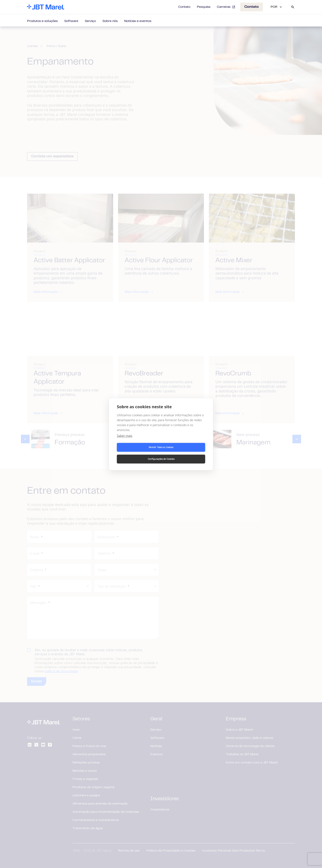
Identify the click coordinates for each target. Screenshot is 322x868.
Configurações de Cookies (184, 453)
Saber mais (125, 441)
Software (71, 21)
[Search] (293, 7)
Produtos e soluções (42, 21)
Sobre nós (110, 21)
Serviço (90, 21)
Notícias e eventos (138, 21)
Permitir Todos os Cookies (138, 453)
